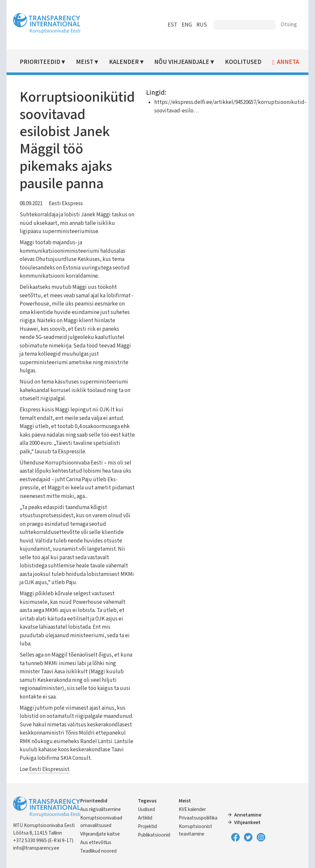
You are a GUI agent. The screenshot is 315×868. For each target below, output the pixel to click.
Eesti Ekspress (66, 204)
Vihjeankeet (247, 822)
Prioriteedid (40, 62)
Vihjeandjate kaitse (100, 834)
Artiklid (145, 818)
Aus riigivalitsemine (101, 809)
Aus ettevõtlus (96, 842)
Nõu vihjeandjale (182, 62)
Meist (85, 62)
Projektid (147, 826)
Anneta (288, 62)
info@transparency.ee (37, 848)
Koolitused (243, 62)
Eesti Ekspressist (49, 769)
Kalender (124, 62)
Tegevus (147, 801)
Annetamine (248, 815)
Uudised (146, 809)
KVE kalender (192, 809)
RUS (201, 25)
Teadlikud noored (99, 851)
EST (172, 25)
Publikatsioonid (154, 835)
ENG (186, 25)
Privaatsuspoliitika (198, 818)
